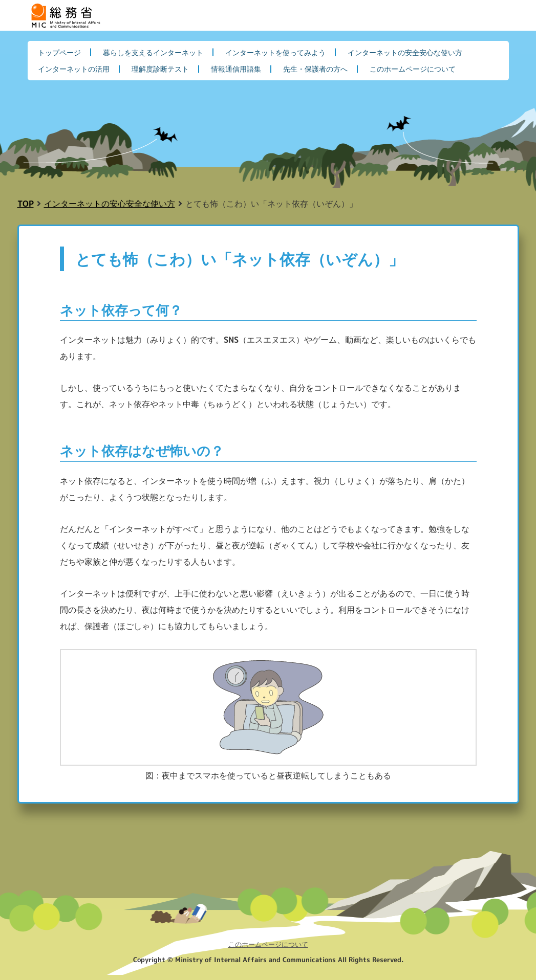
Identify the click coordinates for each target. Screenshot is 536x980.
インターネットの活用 (74, 69)
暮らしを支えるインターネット (153, 52)
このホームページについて (413, 69)
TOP (26, 203)
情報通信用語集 (236, 69)
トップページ (59, 52)
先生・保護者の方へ (315, 69)
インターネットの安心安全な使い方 (110, 203)
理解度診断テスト (160, 69)
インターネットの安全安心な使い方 (405, 52)
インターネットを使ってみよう (275, 52)
